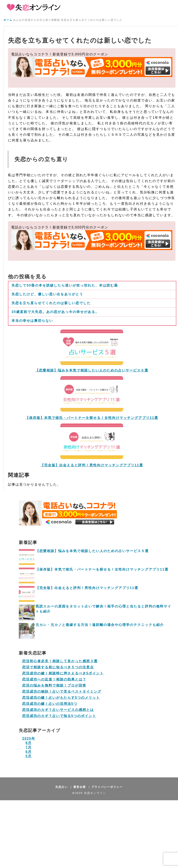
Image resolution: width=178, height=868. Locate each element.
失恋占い (62, 787)
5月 (29, 756)
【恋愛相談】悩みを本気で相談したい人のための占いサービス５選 (92, 551)
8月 (29, 743)
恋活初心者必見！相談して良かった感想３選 (60, 661)
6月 (29, 752)
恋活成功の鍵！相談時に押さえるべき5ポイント (63, 673)
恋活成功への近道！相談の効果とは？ (54, 679)
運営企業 (80, 787)
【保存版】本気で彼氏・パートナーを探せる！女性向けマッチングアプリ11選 (92, 418)
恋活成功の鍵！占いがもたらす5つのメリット (61, 698)
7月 (29, 747)
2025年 (29, 738)
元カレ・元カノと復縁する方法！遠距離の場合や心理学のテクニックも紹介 (100, 625)
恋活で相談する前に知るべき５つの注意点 (58, 667)
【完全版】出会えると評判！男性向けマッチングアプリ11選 (87, 588)
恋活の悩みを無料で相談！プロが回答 (54, 685)
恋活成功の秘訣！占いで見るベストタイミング (62, 691)
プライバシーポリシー (107, 787)
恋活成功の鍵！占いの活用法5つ (50, 704)
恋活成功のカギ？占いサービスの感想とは (58, 710)
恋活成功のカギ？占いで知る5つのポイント (59, 716)
